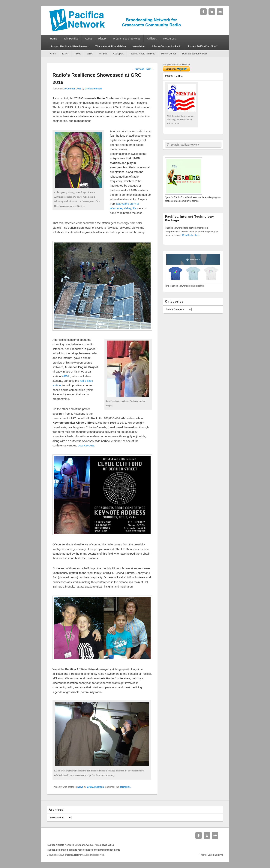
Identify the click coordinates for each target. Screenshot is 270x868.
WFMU (66, 376)
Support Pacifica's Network (177, 65)
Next (150, 69)
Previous (138, 69)
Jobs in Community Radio (166, 46)
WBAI (90, 54)
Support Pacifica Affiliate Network (70, 46)
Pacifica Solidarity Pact (195, 54)
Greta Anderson (93, 89)
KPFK (78, 54)
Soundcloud (220, 12)
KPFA (65, 54)
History (102, 39)
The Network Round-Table (111, 46)
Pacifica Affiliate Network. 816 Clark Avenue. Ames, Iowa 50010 (80, 845)
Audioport (118, 54)
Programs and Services (127, 39)
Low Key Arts (86, 445)
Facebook (203, 12)
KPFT (53, 54)
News (80, 787)
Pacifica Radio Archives (142, 54)
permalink (125, 787)
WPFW (103, 54)
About (88, 39)
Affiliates (152, 39)
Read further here (191, 235)
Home (54, 39)
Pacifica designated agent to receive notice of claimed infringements (84, 850)
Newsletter (139, 46)
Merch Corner (169, 54)
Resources (170, 39)
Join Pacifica (71, 39)
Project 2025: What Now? (203, 46)
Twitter (212, 12)
